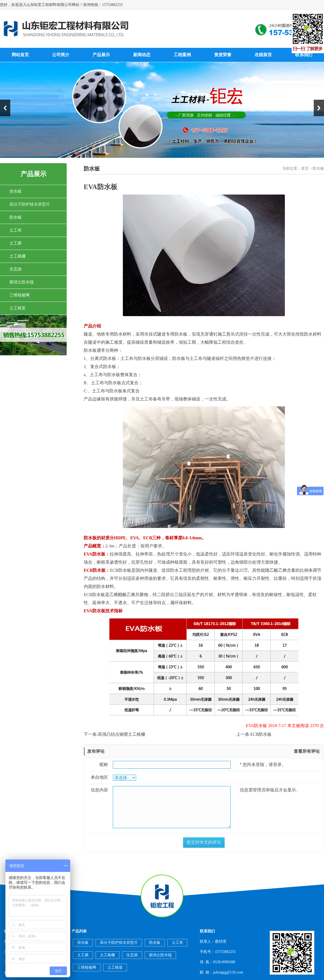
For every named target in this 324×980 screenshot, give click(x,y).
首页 (305, 168)
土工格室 (18, 308)
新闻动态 (142, 55)
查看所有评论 (307, 751)
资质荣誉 (223, 55)
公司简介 (61, 55)
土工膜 (16, 243)
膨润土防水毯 (22, 282)
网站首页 (20, 55)
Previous (5, 108)
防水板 (16, 217)
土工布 (16, 230)
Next (319, 108)
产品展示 (101, 55)
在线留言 (263, 55)
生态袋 (16, 269)
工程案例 (182, 55)
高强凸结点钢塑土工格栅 (122, 734)
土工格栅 (18, 256)
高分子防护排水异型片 (30, 204)
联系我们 (304, 55)
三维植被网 (20, 295)
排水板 (16, 191)
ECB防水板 (261, 734)
